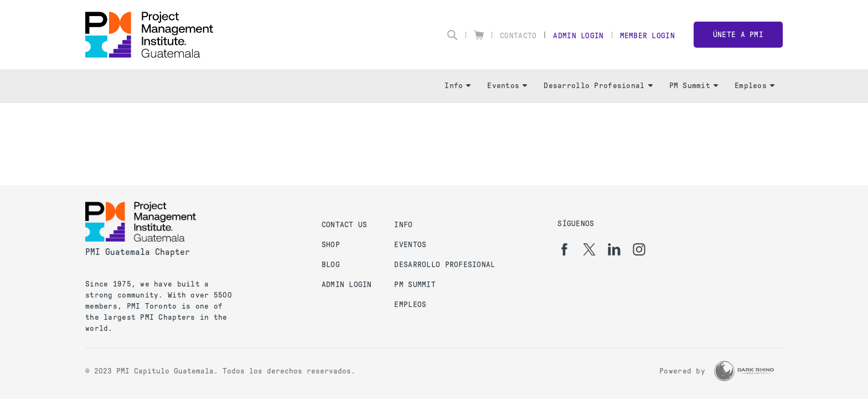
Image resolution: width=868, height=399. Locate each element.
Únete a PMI (738, 35)
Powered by (682, 371)
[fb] (564, 249)
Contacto (518, 36)
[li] (614, 249)
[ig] (639, 249)
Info (458, 86)
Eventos (507, 86)
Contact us (345, 225)
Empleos (755, 86)
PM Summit (694, 86)
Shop (331, 245)
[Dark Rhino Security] (744, 371)
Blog (331, 265)
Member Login (647, 36)
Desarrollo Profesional (598, 86)
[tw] (589, 249)
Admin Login (578, 36)
